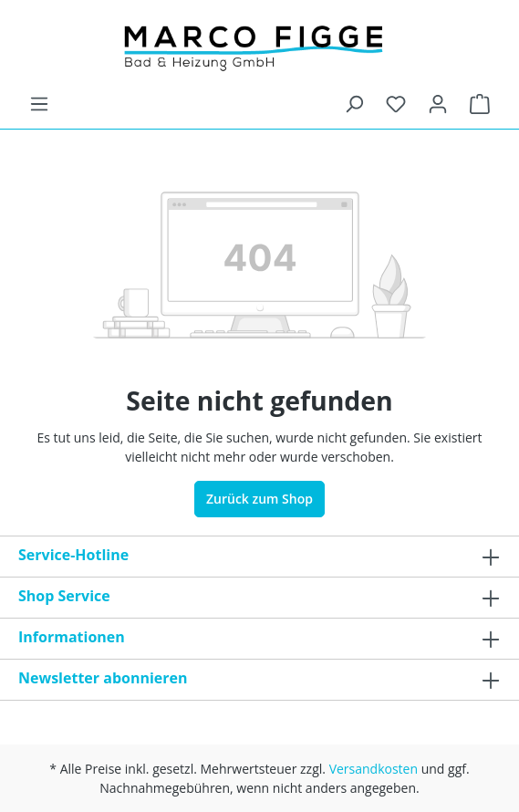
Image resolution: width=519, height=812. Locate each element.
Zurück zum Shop (259, 499)
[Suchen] (354, 104)
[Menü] (39, 104)
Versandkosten (374, 769)
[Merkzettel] (396, 104)
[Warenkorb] (480, 104)
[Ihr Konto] (438, 104)
